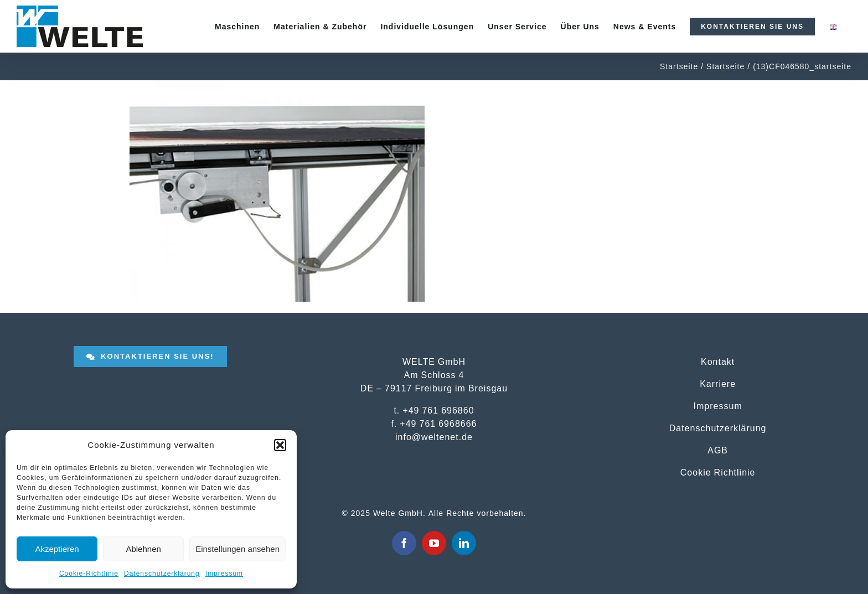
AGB (718, 450)
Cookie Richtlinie (718, 472)
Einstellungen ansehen (237, 549)
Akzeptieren (57, 549)
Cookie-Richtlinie (89, 574)
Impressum (224, 574)
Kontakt (718, 361)
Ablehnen (143, 549)
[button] (280, 445)
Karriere (718, 384)
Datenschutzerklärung (162, 574)
